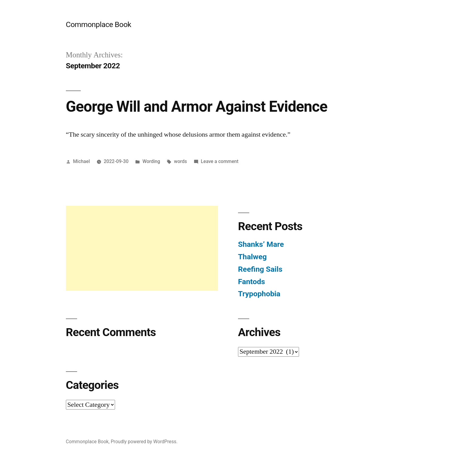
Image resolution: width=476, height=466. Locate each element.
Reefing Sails (260, 269)
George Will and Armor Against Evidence (197, 107)
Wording (151, 161)
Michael (82, 161)
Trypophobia (259, 294)
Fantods (252, 282)
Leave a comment (220, 161)
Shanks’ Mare (261, 244)
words (180, 161)
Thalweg (252, 257)
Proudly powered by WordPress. (144, 442)
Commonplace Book (99, 24)
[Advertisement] (142, 248)
